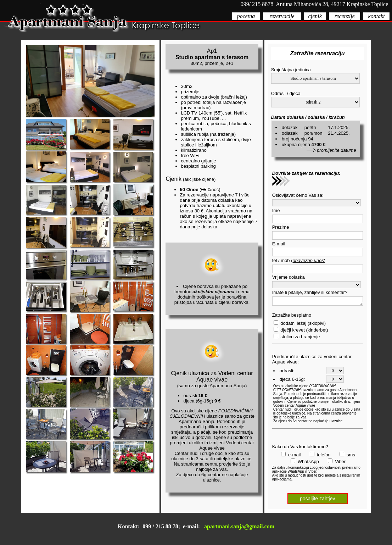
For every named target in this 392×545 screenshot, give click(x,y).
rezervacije (282, 16)
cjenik (315, 16)
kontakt (377, 16)
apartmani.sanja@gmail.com (239, 526)
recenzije (345, 16)
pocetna (246, 16)
